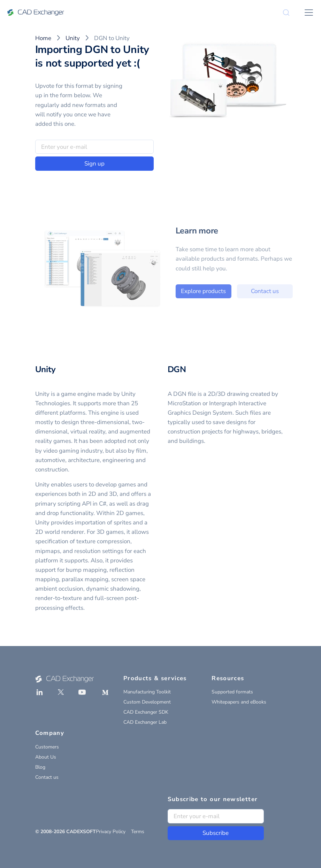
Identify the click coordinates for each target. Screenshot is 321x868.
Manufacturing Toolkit (147, 692)
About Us (46, 757)
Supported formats (232, 692)
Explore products (209, 291)
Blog (40, 767)
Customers (47, 747)
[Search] (286, 13)
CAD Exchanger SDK (146, 712)
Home (43, 38)
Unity (73, 38)
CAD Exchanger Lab (145, 722)
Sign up (94, 164)
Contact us (270, 291)
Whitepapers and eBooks (239, 702)
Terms (138, 832)
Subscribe (216, 833)
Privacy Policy (111, 832)
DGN (177, 369)
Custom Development (147, 702)
